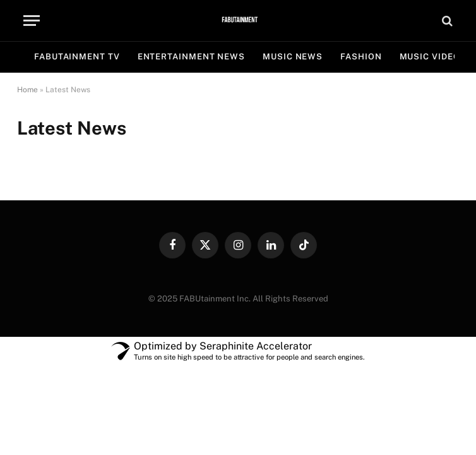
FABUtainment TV (77, 57)
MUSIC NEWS (293, 57)
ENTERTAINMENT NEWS (191, 57)
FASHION (361, 57)
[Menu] (32, 21)
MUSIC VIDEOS (433, 57)
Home (27, 90)
